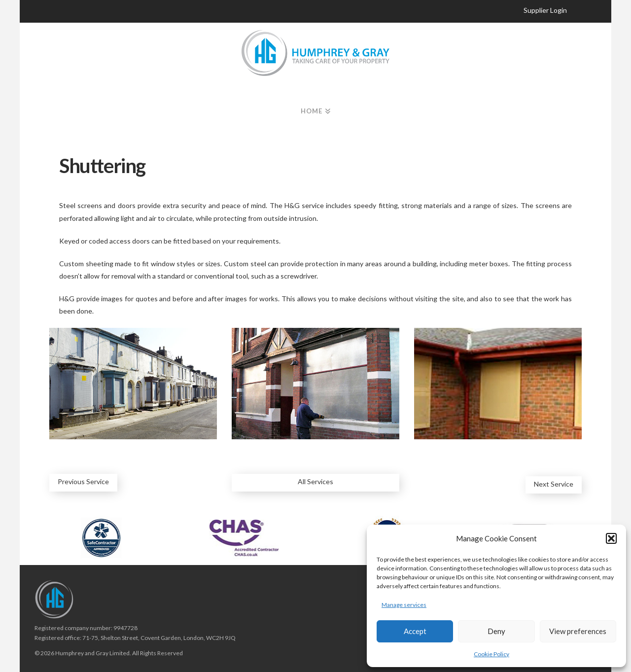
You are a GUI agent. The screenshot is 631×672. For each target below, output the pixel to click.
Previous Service (83, 481)
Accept (415, 631)
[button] (611, 538)
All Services (315, 481)
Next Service (554, 484)
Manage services (404, 605)
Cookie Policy (491, 654)
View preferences (578, 631)
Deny (496, 631)
